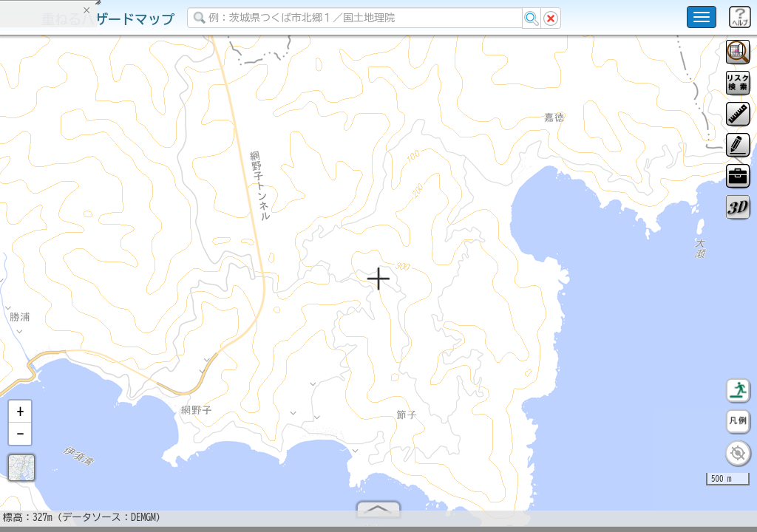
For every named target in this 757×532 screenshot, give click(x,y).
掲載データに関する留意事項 (81, 251)
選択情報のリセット (156, 291)
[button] (20, 417)
